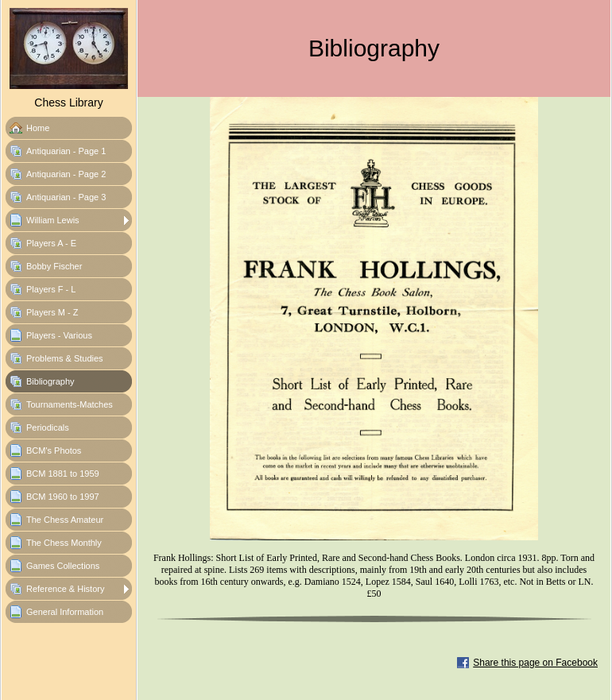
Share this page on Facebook (535, 663)
